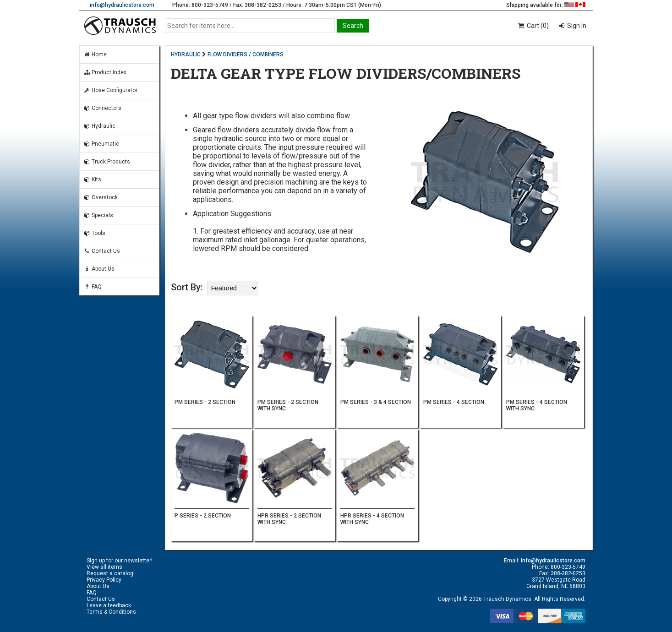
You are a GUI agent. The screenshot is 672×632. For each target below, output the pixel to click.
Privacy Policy (104, 580)
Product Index (105, 72)
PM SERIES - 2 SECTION (205, 402)
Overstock (101, 197)
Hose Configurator (110, 90)
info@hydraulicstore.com (122, 5)
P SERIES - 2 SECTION (203, 516)
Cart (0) (533, 26)
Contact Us (102, 251)
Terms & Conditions (111, 612)
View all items (104, 567)
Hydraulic (99, 126)
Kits (92, 180)
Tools (94, 233)
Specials (98, 215)
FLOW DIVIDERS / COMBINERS (246, 54)
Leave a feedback (109, 605)
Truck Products (107, 162)
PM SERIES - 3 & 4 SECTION (376, 402)
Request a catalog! (111, 573)
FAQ (93, 287)
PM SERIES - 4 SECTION (454, 402)
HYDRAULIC (186, 54)
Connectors (102, 108)
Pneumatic (101, 144)
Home (95, 54)
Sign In (576, 26)
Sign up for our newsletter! (120, 561)
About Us (99, 269)
